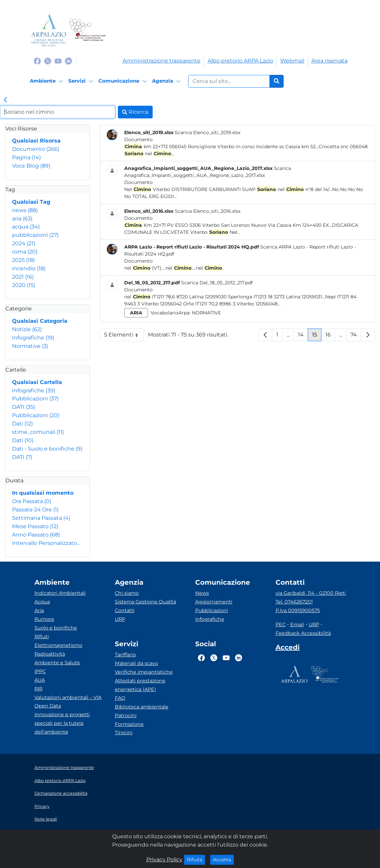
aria (22, 219)
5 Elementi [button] (124, 336)
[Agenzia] (167, 81)
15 (317, 336)
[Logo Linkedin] (68, 61)
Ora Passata (32, 501)
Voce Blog (31, 166)
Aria (39, 610)
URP (120, 619)
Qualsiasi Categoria (40, 321)
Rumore (44, 619)
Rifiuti (42, 637)
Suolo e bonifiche (56, 628)
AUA (40, 680)
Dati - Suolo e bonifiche (47, 449)
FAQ (120, 698)
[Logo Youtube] (58, 61)
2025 (23, 260)
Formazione (129, 724)
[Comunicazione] (124, 81)
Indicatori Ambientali (60, 593)
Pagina (26, 157)
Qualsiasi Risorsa (36, 141)
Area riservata (329, 61)
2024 (24, 243)
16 (330, 336)
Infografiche (33, 338)
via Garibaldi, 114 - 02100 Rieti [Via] (311, 593)
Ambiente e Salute (57, 663)
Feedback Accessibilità (303, 633)
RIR (39, 689)
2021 (23, 277)
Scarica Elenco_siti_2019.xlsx (208, 132)
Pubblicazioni (35, 399)
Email (297, 624)
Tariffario (125, 655)
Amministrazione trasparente (162, 61)
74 (356, 336)
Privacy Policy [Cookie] (164, 859)
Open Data (48, 706)
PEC (281, 624)
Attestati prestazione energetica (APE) (140, 685)
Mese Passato (35, 526)
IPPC (40, 671)
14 (303, 336)
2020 (24, 285)
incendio (29, 268)
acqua (26, 227)
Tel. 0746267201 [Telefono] (294, 602)
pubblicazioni (35, 235)
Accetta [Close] (223, 859)
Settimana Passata (41, 518)
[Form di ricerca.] (229, 81)
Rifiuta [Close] (196, 859)
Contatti (125, 610)
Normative (30, 346)
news (25, 210)
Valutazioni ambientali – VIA (68, 697)
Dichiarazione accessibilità (61, 793)
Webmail (292, 61)
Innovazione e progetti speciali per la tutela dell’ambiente (62, 723)
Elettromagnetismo (58, 645)
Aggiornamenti (214, 602)
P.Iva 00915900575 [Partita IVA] (298, 610)
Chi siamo (127, 593)
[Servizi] (82, 81)
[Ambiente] (47, 81)
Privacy (42, 806)
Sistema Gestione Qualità (145, 602)
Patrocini (126, 715)
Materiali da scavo (136, 663)
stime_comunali (38, 432)
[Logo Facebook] (37, 61)
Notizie (27, 329)
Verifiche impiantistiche (144, 672)
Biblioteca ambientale (142, 707)
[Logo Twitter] (48, 61)
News (202, 593)
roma (25, 252)
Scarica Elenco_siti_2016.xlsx (208, 211)
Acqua (42, 602)
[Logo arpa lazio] (49, 30)
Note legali (46, 819)
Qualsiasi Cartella (37, 382)
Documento (36, 149)
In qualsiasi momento (43, 493)
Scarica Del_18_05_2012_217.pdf (217, 283)
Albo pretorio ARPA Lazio (240, 61)
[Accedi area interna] (288, 649)
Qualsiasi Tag (31, 202)
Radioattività (50, 654)
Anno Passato (36, 535)
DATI (24, 407)
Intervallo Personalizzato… (46, 543)
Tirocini (124, 733)
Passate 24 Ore (35, 510)
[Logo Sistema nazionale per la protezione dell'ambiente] (87, 30)
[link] (5, 100)
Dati (22, 424)
